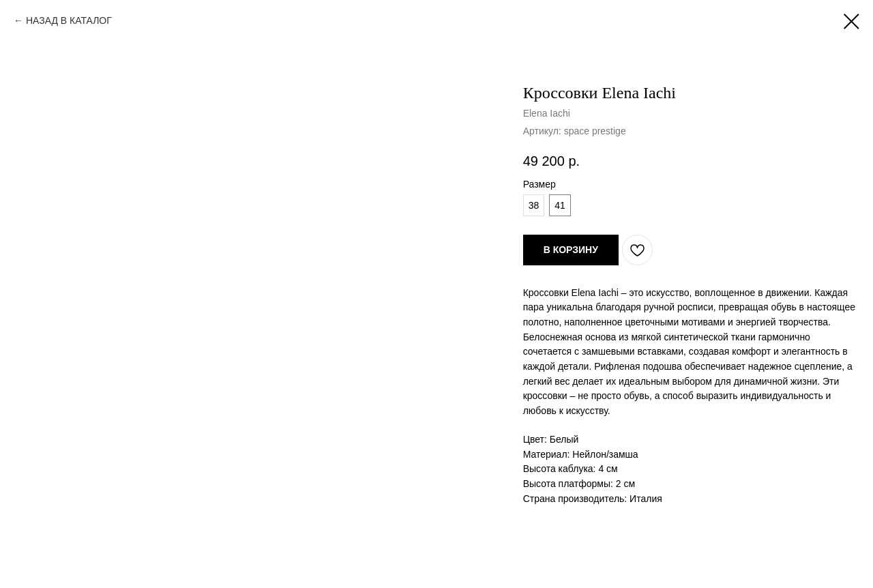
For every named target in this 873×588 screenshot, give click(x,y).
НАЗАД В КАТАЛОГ (69, 20)
